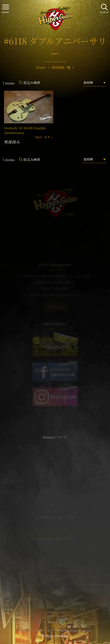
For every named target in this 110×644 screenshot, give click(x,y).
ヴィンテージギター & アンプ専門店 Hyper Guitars (55, 630)
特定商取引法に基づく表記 (55, 517)
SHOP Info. (55, 307)
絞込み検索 (32, 83)
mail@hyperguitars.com (61, 295)
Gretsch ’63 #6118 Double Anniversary (25, 130)
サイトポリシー (55, 511)
